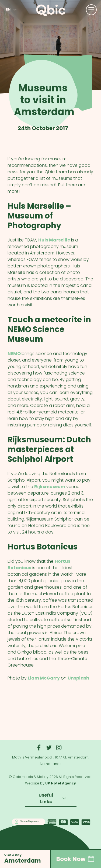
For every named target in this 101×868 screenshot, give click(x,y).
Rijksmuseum (50, 487)
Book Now (76, 859)
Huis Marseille (54, 240)
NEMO (15, 354)
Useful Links (53, 798)
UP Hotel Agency (61, 783)
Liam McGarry (44, 678)
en (12, 10)
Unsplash (78, 678)
